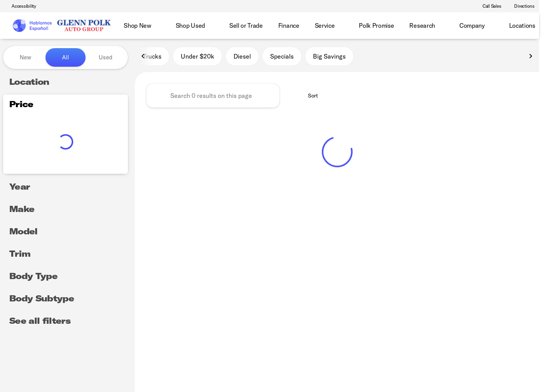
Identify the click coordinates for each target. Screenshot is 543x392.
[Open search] (521, 26)
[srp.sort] (309, 97)
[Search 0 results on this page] (213, 97)
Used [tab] (106, 57)
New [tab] (25, 57)
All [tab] (66, 57)
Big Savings (329, 57)
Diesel (242, 57)
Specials (282, 57)
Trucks (152, 57)
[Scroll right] (531, 57)
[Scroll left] (143, 57)
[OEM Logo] (32, 26)
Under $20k (198, 57)
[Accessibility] (20, 6)
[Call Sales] (488, 6)
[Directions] (521, 6)
